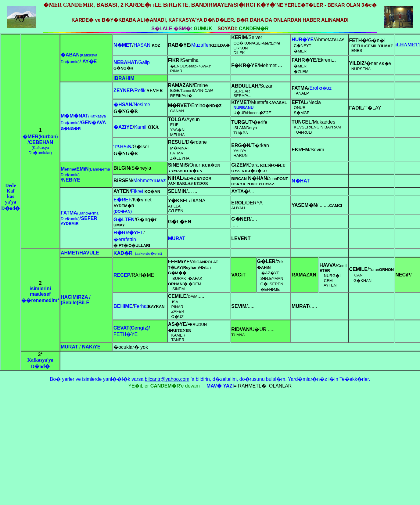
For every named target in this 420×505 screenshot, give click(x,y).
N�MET (123, 45)
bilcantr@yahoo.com (167, 379)
